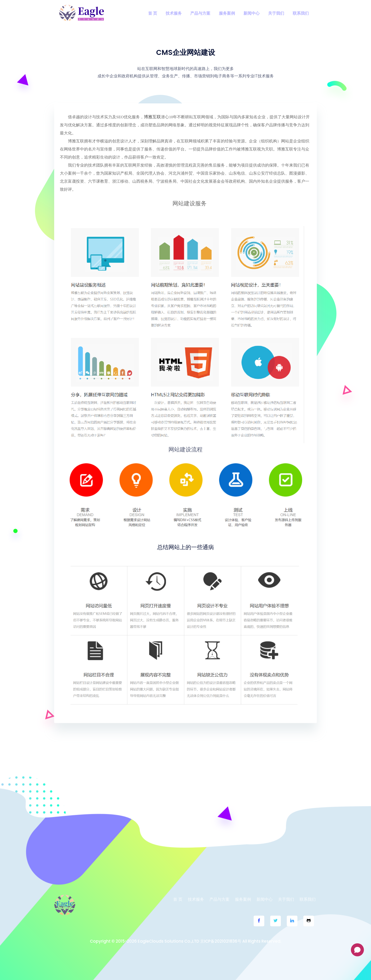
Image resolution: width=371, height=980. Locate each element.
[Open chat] (357, 950)
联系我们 (301, 13)
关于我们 (276, 13)
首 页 (153, 13)
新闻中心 (252, 13)
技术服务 (174, 13)
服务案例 (227, 13)
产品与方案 (200, 13)
